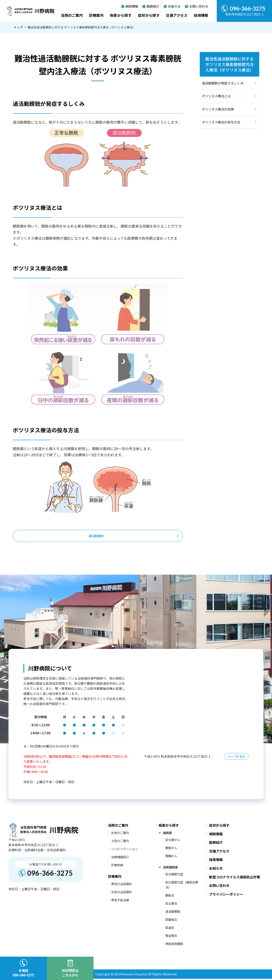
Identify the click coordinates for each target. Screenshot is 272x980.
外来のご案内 (120, 834)
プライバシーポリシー (226, 895)
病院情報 (132, 6)
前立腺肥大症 (174, 876)
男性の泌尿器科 (122, 885)
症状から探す (149, 15)
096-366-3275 (50, 874)
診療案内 (96, 15)
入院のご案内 (120, 842)
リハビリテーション (125, 850)
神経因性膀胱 (174, 945)
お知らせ (174, 6)
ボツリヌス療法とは (216, 96)
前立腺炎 (171, 905)
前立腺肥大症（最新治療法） (182, 886)
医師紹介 (153, 6)
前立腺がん (173, 841)
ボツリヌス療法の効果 (218, 109)
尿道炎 (170, 929)
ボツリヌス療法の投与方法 (221, 122)
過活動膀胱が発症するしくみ (223, 83)
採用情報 (201, 15)
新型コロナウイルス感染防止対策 (235, 878)
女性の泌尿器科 (122, 893)
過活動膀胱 (96, 537)
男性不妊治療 (120, 901)
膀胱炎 (170, 897)
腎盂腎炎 (171, 937)
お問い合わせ (199, 6)
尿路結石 (171, 921)
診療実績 (117, 866)
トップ (18, 27)
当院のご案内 (72, 15)
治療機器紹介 (120, 858)
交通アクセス (177, 15)
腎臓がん (171, 857)
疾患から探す (121, 15)
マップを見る (236, 758)
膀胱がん (171, 849)
